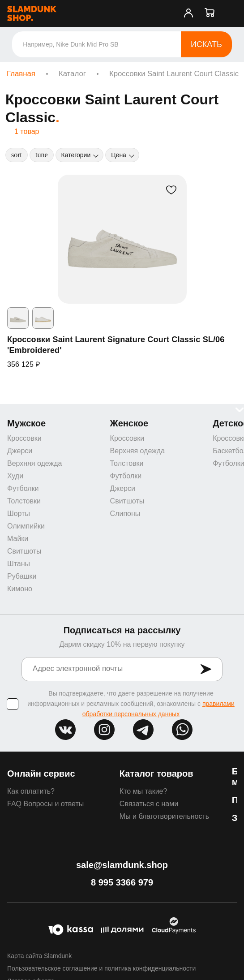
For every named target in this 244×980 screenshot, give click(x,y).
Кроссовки (24, 438)
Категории (76, 155)
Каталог (72, 74)
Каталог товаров (156, 774)
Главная (21, 74)
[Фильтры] (42, 155)
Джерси (20, 451)
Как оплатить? (31, 791)
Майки (18, 539)
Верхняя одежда (34, 463)
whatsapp (182, 730)
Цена (119, 155)
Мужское (26, 423)
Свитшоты (24, 551)
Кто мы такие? (143, 791)
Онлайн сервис (41, 774)
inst (104, 730)
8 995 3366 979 (122, 882)
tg (143, 730)
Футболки (23, 488)
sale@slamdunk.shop (122, 865)
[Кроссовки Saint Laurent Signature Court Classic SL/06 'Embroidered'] (122, 239)
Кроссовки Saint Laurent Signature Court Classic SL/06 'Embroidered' (116, 345)
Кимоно (20, 589)
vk (65, 730)
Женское (129, 423)
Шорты (19, 514)
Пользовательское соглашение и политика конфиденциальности (101, 968)
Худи (15, 476)
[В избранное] (171, 190)
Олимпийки (26, 526)
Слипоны (125, 514)
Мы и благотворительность (164, 816)
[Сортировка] (17, 155)
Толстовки (24, 501)
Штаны (19, 564)
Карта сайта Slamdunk (39, 956)
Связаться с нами (149, 804)
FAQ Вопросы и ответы (45, 804)
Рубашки (22, 576)
